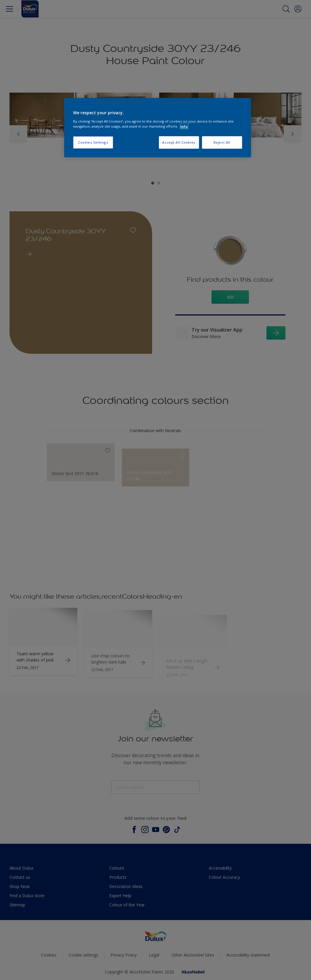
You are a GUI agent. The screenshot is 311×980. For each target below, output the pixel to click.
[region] (157, 128)
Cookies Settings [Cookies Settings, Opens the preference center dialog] (93, 142)
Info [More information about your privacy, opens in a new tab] (184, 126)
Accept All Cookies (179, 142)
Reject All (222, 142)
